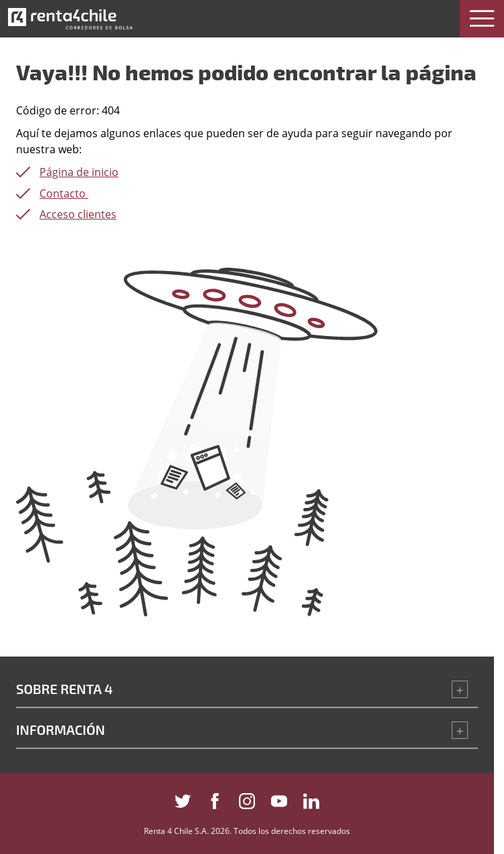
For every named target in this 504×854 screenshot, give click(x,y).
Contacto (64, 193)
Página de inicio (79, 172)
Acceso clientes (78, 214)
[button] (482, 19)
